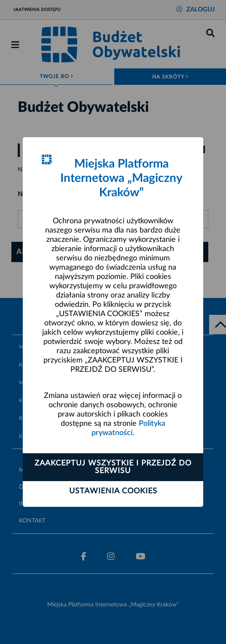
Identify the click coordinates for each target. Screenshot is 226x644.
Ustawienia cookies (113, 491)
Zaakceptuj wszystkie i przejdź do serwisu (113, 467)
